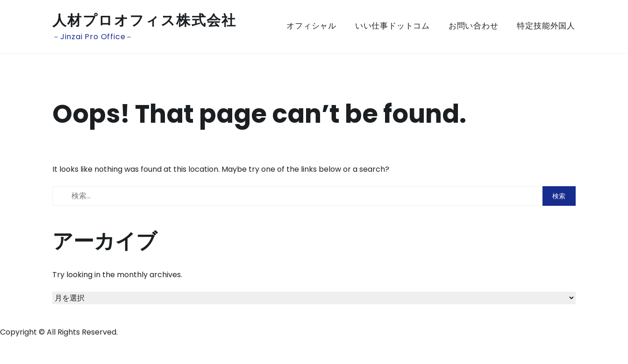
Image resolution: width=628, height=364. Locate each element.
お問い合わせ (474, 26)
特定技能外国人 (546, 26)
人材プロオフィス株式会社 (145, 21)
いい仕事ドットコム (392, 26)
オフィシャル (311, 26)
